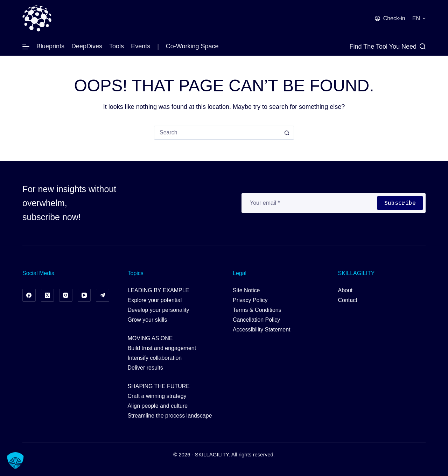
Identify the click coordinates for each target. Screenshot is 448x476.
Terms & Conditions (257, 310)
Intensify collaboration (155, 358)
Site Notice (246, 290)
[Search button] (287, 133)
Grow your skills (148, 320)
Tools (117, 46)
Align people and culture (158, 406)
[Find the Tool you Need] (388, 47)
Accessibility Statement (262, 330)
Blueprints (50, 46)
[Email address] (309, 203)
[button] (419, 19)
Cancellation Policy (256, 320)
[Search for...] (217, 133)
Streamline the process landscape (170, 416)
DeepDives (87, 46)
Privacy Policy (250, 300)
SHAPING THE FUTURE (159, 386)
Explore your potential (155, 300)
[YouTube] (84, 295)
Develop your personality (159, 310)
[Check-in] (390, 19)
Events (141, 46)
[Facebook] (29, 295)
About (345, 290)
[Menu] (26, 47)
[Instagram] (66, 295)
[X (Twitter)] (48, 295)
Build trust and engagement (162, 348)
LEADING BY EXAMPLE (159, 290)
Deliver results (145, 368)
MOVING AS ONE (150, 338)
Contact (348, 300)
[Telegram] (103, 295)
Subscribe (400, 203)
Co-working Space (192, 46)
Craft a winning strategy (157, 396)
